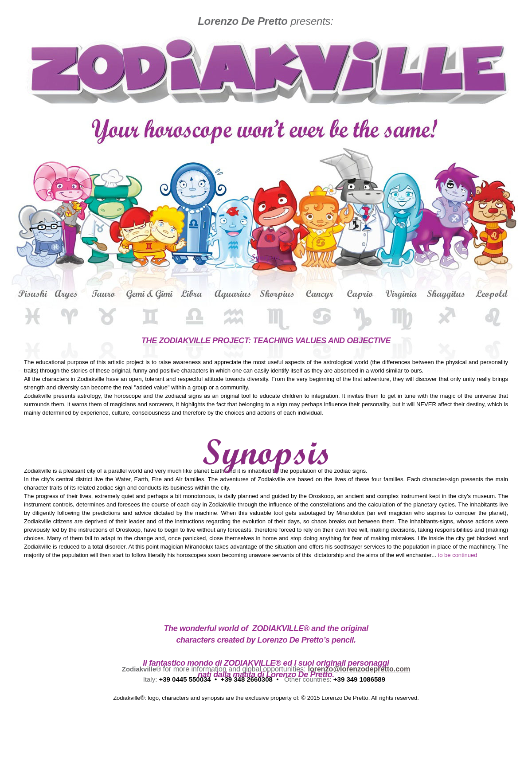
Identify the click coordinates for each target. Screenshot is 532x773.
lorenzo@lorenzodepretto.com (359, 669)
